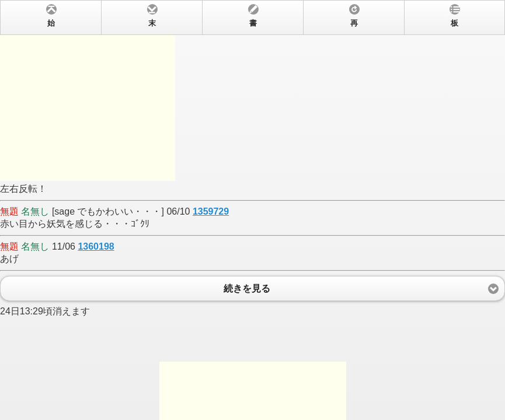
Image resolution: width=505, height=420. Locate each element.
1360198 (96, 246)
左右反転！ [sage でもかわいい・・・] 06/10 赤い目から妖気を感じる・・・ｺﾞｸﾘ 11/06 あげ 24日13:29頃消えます (252, 210)
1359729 (211, 211)
